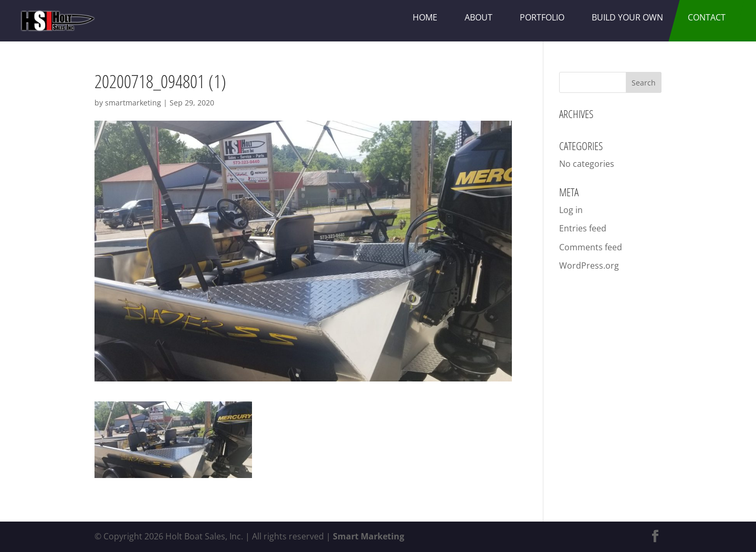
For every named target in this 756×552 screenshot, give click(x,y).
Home (425, 17)
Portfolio (542, 17)
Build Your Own (627, 17)
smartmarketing (133, 103)
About (479, 17)
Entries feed (583, 228)
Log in (571, 210)
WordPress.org (589, 266)
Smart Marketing (369, 536)
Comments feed (591, 247)
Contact (707, 17)
